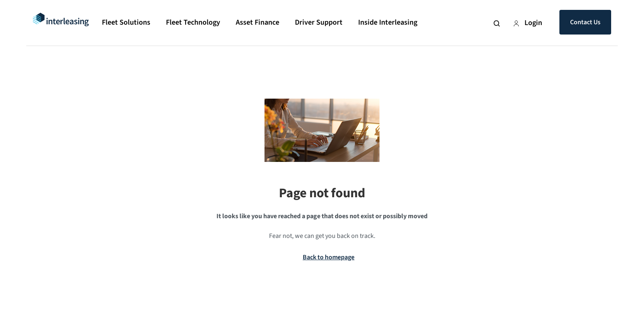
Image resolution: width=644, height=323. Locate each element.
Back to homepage (329, 257)
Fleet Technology (193, 22)
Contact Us (585, 22)
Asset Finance (258, 22)
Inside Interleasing (388, 22)
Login (528, 23)
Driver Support (319, 22)
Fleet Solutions (126, 22)
